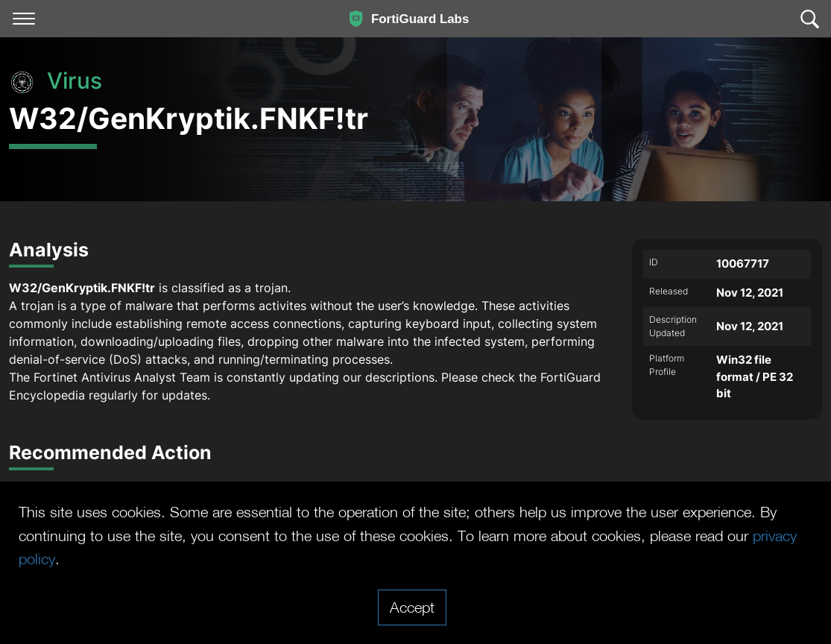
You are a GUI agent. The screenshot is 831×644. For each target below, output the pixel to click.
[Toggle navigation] (24, 19)
